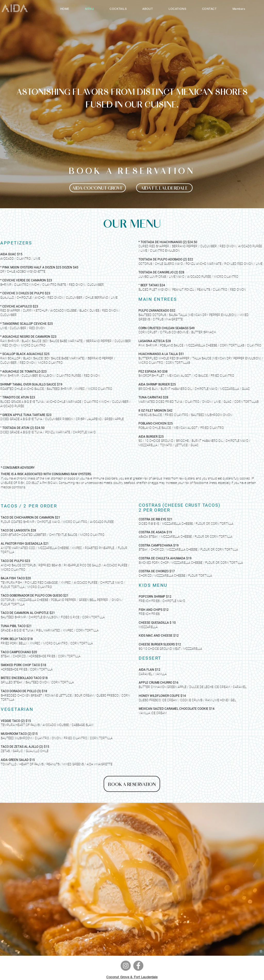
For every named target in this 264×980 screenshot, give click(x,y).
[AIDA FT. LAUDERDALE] (164, 188)
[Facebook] (138, 966)
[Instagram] (126, 966)
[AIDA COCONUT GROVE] (98, 188)
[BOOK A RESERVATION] (132, 784)
